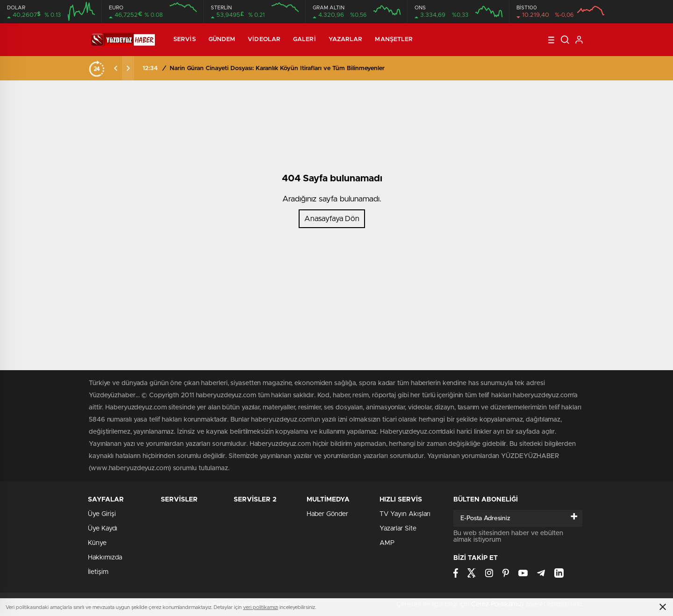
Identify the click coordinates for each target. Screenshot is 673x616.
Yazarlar (346, 39)
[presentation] (116, 68)
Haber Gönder (327, 514)
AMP (387, 543)
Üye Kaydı (103, 529)
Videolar (264, 39)
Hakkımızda (105, 558)
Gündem (222, 39)
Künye (97, 543)
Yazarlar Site (398, 529)
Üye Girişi (102, 514)
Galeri (304, 39)
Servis (185, 39)
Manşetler (394, 39)
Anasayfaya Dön (332, 219)
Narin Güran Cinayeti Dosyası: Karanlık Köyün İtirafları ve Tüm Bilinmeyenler (277, 68)
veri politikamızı (261, 607)
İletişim (98, 572)
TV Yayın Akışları (405, 514)
